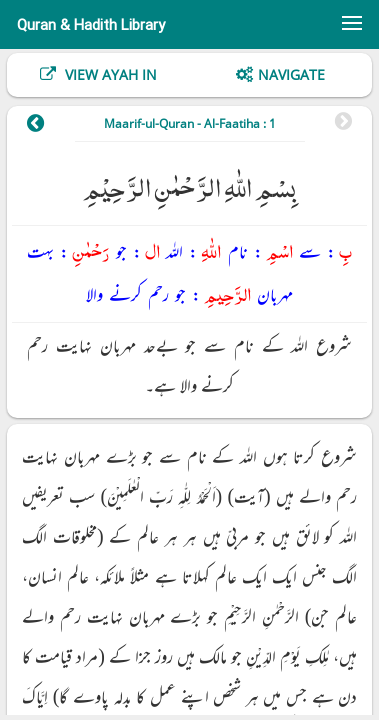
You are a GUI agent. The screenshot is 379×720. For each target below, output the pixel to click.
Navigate (291, 74)
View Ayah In (109, 74)
